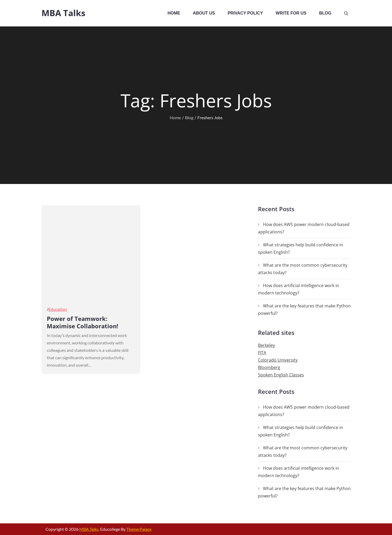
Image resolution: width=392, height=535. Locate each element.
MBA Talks (63, 13)
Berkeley (266, 345)
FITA (262, 353)
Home (174, 13)
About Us (204, 13)
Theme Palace (139, 529)
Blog (325, 13)
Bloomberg (269, 367)
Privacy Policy (245, 13)
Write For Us (291, 13)
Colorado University (278, 360)
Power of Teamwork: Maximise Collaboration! (82, 322)
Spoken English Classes (281, 375)
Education (58, 309)
